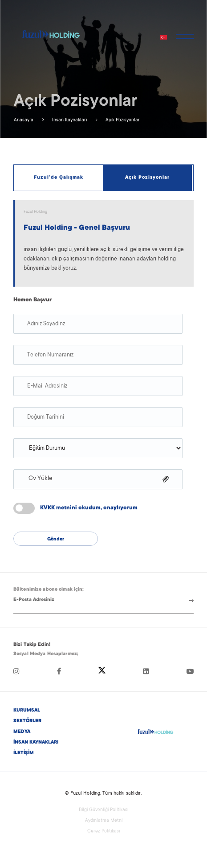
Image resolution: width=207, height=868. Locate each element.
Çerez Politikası (103, 832)
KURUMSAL (27, 711)
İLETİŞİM (24, 753)
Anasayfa (24, 120)
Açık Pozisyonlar (122, 120)
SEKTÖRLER (27, 721)
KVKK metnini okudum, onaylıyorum (89, 508)
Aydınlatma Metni (104, 821)
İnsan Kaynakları (69, 120)
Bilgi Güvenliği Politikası (103, 810)
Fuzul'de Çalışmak (59, 178)
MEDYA (22, 732)
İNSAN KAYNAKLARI (36, 743)
